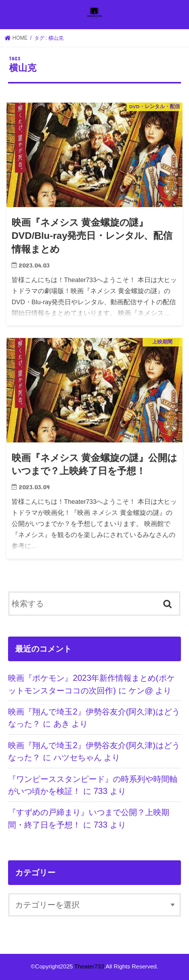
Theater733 (89, 966)
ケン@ (141, 690)
